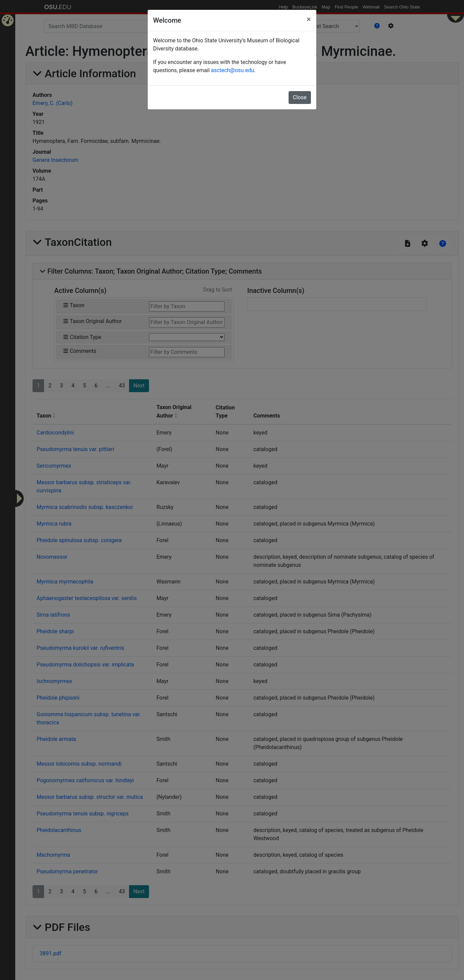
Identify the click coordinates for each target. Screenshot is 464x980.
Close (300, 97)
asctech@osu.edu (233, 70)
